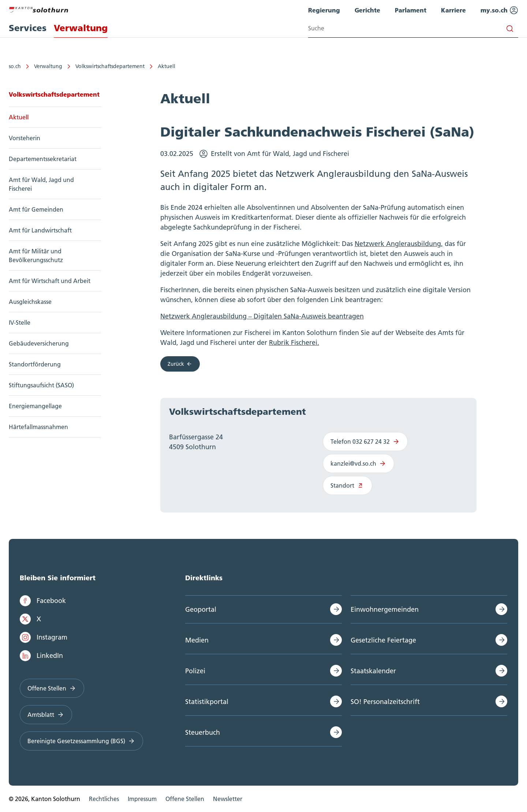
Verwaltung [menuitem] (81, 28)
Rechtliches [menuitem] (104, 799)
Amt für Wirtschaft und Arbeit (50, 281)
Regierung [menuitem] (324, 10)
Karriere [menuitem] (453, 10)
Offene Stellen (52, 688)
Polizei (195, 671)
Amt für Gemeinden (36, 209)
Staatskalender (373, 671)
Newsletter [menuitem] (228, 799)
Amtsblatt (46, 715)
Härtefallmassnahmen (38, 427)
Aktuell (167, 66)
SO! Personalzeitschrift (385, 702)
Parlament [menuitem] (411, 10)
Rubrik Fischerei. (294, 342)
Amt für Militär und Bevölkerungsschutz (36, 256)
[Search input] (413, 28)
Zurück (180, 364)
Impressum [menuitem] (142, 799)
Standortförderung (35, 364)
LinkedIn (41, 656)
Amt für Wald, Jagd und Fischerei (41, 184)
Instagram (44, 637)
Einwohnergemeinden (385, 609)
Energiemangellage (35, 406)
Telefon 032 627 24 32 (365, 442)
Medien (197, 640)
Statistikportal (207, 702)
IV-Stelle (20, 323)
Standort (347, 485)
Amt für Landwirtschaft (40, 230)
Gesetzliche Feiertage (383, 640)
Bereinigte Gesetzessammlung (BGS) (81, 741)
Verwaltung (48, 66)
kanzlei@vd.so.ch (358, 463)
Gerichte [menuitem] (367, 10)
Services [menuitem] (28, 28)
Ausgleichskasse (30, 302)
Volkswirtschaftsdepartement (110, 66)
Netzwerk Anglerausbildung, (399, 244)
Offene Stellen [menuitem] (185, 799)
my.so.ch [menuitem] (499, 10)
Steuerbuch (203, 732)
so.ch (15, 66)
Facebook (43, 601)
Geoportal (201, 609)
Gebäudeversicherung (39, 343)
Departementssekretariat (43, 159)
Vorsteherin (25, 138)
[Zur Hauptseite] (38, 9)
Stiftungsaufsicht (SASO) (41, 385)
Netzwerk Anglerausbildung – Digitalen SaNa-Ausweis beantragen (262, 316)
